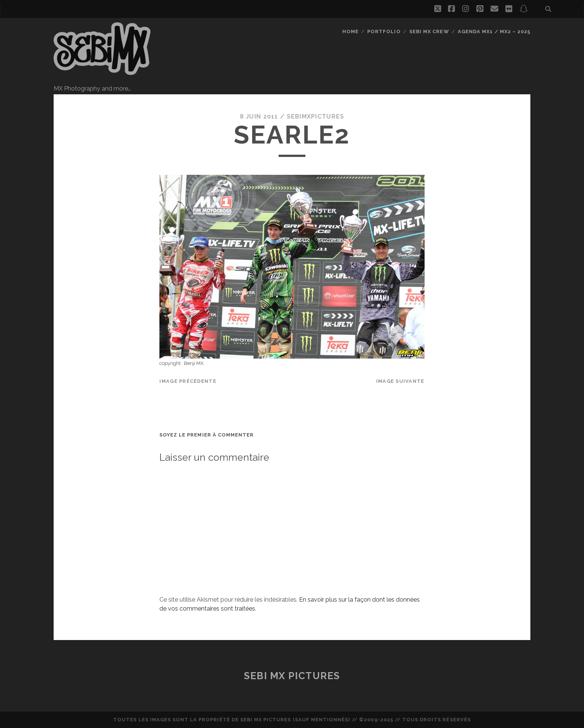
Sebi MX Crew (429, 31)
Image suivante (400, 381)
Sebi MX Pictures (292, 676)
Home (350, 31)
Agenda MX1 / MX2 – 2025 (494, 31)
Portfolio (384, 31)
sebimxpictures (316, 116)
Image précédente (188, 381)
